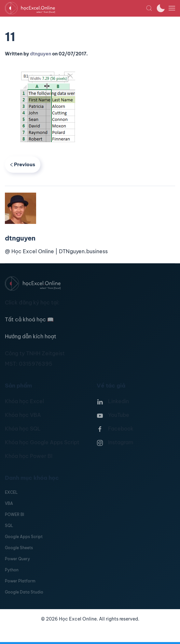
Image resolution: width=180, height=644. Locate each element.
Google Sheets (19, 548)
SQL (9, 526)
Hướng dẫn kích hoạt (31, 336)
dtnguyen (41, 54)
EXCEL (11, 492)
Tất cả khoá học (29, 319)
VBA (9, 503)
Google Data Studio (24, 592)
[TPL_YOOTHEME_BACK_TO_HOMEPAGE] (75, 8)
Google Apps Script (24, 537)
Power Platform (20, 581)
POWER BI (14, 514)
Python (12, 570)
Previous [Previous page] (23, 164)
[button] (149, 8)
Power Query (17, 559)
